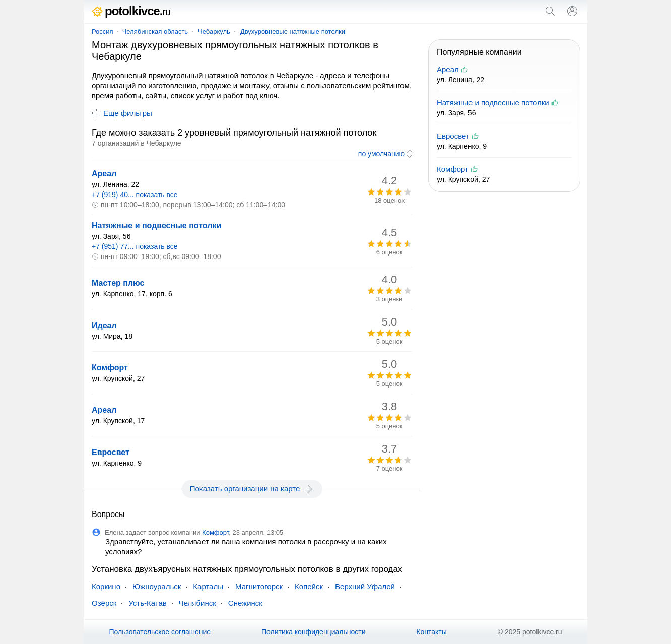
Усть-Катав (147, 603)
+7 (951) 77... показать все (135, 246)
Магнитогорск (259, 586)
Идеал (104, 325)
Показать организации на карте (252, 489)
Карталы (208, 586)
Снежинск (245, 603)
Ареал (104, 174)
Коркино (106, 586)
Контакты (431, 632)
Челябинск (197, 603)
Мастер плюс (118, 283)
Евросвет (111, 452)
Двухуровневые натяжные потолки (293, 31)
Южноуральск (157, 586)
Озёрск (104, 603)
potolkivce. (131, 11)
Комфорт (110, 368)
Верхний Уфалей (365, 586)
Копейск (309, 586)
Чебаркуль (214, 31)
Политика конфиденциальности (314, 632)
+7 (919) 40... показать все (135, 195)
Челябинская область (155, 31)
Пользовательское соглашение (160, 632)
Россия (103, 31)
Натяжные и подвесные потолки (156, 226)
